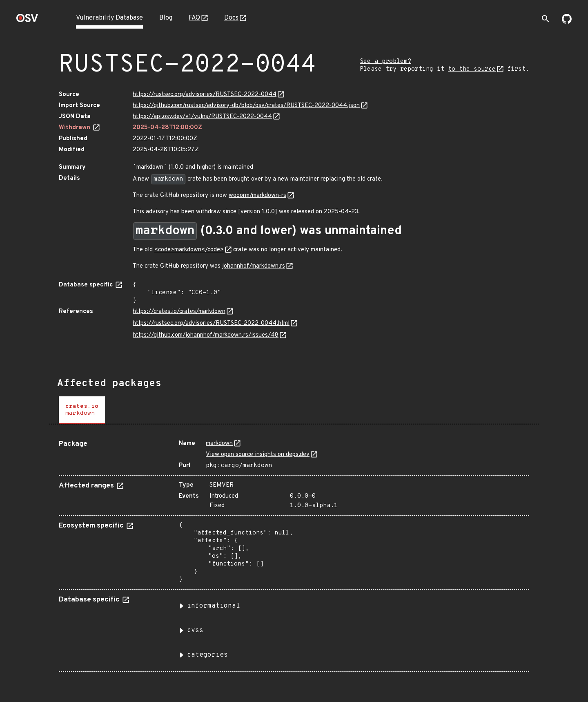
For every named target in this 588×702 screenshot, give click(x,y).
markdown (219, 444)
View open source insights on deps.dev (258, 455)
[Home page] (27, 21)
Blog (166, 18)
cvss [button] (195, 630)
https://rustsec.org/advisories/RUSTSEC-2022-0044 (205, 95)
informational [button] (214, 606)
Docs (231, 18)
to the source (472, 69)
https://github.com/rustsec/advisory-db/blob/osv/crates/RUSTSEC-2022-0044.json (246, 106)
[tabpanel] (294, 553)
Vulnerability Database (109, 18)
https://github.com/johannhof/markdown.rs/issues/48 (206, 335)
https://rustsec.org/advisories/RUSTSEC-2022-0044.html (211, 323)
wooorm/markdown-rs (257, 196)
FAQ (194, 18)
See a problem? (385, 61)
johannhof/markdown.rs (254, 266)
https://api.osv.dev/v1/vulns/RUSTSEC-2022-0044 (202, 117)
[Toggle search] (546, 19)
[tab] (82, 410)
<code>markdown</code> (189, 250)
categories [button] (207, 655)
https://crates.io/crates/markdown (179, 312)
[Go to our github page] (567, 22)
